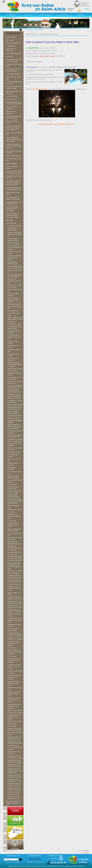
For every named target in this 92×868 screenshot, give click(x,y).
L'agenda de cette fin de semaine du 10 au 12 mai (14, 789)
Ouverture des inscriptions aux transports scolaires (14, 87)
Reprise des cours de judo (14, 721)
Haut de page (86, 853)
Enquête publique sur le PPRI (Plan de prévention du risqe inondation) (14, 427)
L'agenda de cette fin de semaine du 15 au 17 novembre (14, 667)
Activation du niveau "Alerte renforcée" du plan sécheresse (15, 747)
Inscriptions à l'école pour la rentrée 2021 (15, 432)
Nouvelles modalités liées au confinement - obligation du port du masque (15, 501)
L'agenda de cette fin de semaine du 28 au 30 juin (14, 765)
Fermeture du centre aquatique (13, 342)
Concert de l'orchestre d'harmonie (13, 332)
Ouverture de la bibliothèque (12, 468)
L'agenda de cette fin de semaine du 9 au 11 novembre (14, 677)
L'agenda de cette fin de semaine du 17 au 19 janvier (15, 638)
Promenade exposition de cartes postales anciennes (14, 408)
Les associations (46, 15)
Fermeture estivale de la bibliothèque (14, 753)
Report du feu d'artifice (14, 418)
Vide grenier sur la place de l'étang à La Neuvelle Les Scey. (13, 803)
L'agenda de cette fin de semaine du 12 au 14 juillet (15, 761)
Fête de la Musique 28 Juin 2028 (13, 78)
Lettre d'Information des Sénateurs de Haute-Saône (13, 198)
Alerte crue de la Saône (14, 452)
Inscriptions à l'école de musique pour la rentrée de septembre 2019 (15, 771)
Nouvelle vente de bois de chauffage (15, 445)
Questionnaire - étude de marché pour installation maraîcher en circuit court (14, 396)
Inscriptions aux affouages (15, 226)
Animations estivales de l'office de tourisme (14, 530)
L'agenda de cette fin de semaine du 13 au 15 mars (15, 576)
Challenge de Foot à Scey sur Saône (14, 65)
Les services (28, 15)
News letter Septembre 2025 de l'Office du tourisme (14, 60)
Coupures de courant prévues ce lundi (13, 488)
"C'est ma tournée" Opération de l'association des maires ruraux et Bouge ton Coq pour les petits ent (15, 558)
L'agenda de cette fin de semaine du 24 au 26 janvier (15, 634)
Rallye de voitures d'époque (15, 405)
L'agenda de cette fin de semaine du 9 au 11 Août (14, 738)
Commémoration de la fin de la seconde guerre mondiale (14, 172)
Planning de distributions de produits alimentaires (14, 117)
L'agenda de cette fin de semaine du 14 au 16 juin (14, 780)
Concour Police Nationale (13, 74)
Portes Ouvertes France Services (12, 122)
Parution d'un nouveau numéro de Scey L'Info (14, 391)
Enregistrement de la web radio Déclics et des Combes (15, 602)
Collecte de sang (12, 484)
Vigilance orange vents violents (14, 594)
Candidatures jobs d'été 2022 (14, 351)
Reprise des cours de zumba (15, 713)
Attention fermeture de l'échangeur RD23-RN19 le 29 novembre (15, 364)
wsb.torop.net (74, 866)
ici (41, 62)
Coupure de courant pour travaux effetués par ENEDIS (14, 103)
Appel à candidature (11, 163)
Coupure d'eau (11, 322)
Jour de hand (11, 512)
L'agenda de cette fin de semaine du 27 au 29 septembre (14, 706)
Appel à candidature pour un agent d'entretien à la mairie (15, 318)
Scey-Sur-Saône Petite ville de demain (15, 481)
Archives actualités (38, 30)
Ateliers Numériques (13, 243)
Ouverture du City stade (14, 584)
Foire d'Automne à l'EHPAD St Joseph (13, 263)
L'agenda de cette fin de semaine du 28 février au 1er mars (14, 588)
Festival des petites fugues (13, 43)
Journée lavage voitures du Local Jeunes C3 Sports (15, 436)
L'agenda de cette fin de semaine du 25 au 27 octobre (14, 683)
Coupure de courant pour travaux (14, 252)
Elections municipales (13, 573)
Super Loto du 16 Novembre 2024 (14, 134)
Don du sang (9, 40)
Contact (80, 15)
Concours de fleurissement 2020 (15, 534)
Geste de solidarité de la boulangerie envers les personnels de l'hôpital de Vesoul (14, 566)
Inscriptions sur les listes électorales (14, 625)
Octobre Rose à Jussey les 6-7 (15, 271)
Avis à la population (11, 99)
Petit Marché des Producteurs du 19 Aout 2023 (14, 281)
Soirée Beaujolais (11, 46)
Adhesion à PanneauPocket (13, 156)
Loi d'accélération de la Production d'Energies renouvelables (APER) (12, 215)
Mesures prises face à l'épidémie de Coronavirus (15, 543)
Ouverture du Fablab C (14, 792)
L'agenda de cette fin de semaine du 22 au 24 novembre (14, 661)
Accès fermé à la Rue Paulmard (13, 295)
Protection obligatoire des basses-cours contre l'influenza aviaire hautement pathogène (14, 494)
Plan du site (81, 866)
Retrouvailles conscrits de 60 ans (14, 689)
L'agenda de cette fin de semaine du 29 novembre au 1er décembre (15, 652)
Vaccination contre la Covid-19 (13, 355)
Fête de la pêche (12, 726)
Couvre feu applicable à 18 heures (15, 473)
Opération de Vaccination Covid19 (14, 374)
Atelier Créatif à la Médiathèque (11, 50)
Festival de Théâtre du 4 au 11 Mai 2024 (14, 177)
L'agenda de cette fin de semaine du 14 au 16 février (15, 606)
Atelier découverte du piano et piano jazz (15, 672)
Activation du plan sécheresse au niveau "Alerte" (13, 525)
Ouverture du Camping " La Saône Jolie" (14, 92)
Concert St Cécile (11, 37)
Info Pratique (10, 220)
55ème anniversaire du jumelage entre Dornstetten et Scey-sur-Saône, (14, 139)
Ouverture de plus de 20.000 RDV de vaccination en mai (15, 440)
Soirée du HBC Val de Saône (14, 54)
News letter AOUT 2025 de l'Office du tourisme (13, 70)
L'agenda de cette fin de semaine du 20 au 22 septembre (14, 717)
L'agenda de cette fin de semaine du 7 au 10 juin (14, 784)
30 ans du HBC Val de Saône (14, 314)
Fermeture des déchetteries (15, 571)
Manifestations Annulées (14, 304)
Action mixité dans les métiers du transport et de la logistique (15, 247)
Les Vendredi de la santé (14, 324)
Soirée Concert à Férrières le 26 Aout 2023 (15, 286)
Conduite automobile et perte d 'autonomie (14, 83)
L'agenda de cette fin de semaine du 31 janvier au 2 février (15, 620)
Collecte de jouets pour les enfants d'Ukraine (15, 327)
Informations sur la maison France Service (15, 382)
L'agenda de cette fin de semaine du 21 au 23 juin (14, 776)
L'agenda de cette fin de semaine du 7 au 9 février (14, 611)
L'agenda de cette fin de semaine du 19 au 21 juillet (15, 757)
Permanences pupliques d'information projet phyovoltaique (12, 209)
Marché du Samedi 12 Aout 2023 (15, 290)
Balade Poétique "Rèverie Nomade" (13, 193)
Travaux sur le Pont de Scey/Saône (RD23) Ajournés (14, 300)
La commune (11, 15)
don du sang (9, 56)
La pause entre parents (12, 96)
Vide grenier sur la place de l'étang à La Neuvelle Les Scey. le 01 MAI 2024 (13, 183)
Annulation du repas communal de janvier (13, 477)
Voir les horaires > (53, 858)
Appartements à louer (13, 794)
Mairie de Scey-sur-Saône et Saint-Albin (28, 866)
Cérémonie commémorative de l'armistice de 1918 (15, 387)
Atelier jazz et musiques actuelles (14, 615)
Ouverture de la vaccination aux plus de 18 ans (15, 370)
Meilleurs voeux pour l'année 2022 (13, 359)
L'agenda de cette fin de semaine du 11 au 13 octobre (14, 700)
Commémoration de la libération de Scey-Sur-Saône (14, 337)
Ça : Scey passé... (12, 521)
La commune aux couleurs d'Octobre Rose (15, 401)
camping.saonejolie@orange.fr (47, 56)
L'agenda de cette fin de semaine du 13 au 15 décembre (14, 643)
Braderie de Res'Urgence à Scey (15, 307)
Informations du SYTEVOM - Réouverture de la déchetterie (15, 548)
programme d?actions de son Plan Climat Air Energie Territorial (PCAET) (14, 128)
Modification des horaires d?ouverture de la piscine (14, 729)
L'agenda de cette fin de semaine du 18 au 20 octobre (14, 694)
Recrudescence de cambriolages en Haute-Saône (14, 516)
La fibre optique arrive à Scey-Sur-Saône (14, 378)
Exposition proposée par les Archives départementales (13, 189)
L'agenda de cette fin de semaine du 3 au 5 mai (14, 798)
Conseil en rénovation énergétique (12, 108)
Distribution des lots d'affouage (13, 346)
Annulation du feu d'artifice (15, 416)
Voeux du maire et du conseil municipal (13, 630)
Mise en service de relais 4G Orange (15, 734)
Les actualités (63, 15)
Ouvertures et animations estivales (15, 421)
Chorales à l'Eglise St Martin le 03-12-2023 (13, 240)
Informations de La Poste (14, 552)
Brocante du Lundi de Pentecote (12, 167)
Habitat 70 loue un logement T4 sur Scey (14, 152)
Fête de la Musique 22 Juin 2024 (13, 160)
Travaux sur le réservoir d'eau (14, 460)
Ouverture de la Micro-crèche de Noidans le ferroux (14, 203)
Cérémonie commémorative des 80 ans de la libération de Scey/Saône (14, 146)
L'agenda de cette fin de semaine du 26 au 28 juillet (15, 742)
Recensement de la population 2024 (13, 229)
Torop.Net (57, 866)
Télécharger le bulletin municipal (35, 862)
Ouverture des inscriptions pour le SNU (15, 449)
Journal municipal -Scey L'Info (14, 506)
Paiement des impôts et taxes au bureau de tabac (14, 581)
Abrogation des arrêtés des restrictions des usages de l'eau (15, 234)
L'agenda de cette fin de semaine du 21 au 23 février (15, 598)
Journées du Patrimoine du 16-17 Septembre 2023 (15, 276)
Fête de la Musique (13, 311)
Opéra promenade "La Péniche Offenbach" (14, 412)
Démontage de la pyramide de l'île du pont (15, 539)
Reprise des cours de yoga (15, 510)
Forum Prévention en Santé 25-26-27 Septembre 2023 (15, 267)
